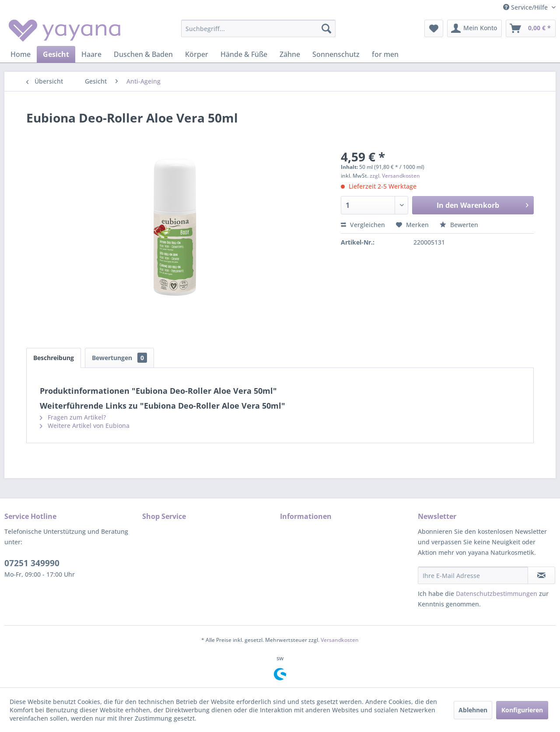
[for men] (385, 54)
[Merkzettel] (434, 28)
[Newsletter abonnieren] (541, 575)
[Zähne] (290, 54)
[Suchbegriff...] (258, 28)
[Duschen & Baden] (143, 54)
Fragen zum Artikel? (73, 417)
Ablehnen (473, 710)
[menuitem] (258, 28)
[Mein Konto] (474, 28)
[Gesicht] (56, 54)
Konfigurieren (522, 710)
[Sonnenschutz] (336, 54)
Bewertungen (119, 358)
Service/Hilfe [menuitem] (526, 7)
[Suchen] (326, 28)
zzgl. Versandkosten (395, 176)
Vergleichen (363, 225)
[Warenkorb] (531, 28)
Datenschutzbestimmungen (497, 594)
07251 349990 (32, 563)
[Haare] (91, 54)
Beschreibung (54, 358)
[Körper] (197, 54)
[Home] (21, 54)
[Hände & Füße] (244, 54)
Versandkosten (340, 640)
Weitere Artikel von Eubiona (85, 426)
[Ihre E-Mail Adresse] (473, 575)
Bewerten (459, 225)
